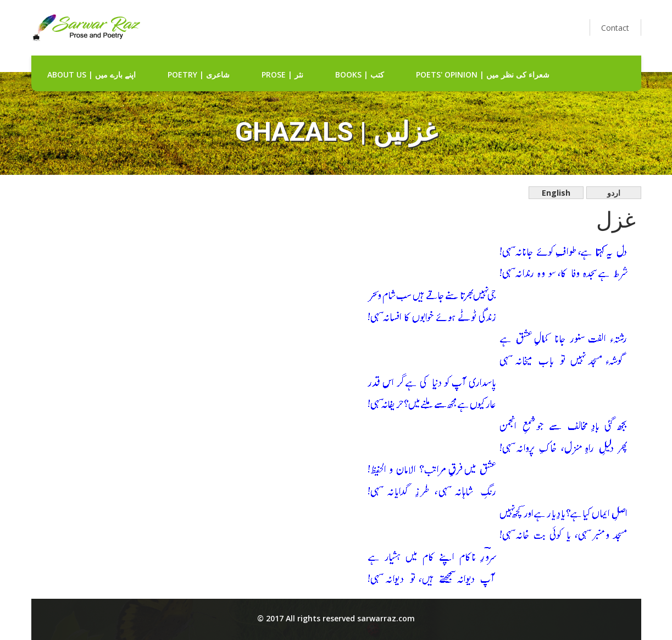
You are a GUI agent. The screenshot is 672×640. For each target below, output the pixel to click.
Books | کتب (360, 75)
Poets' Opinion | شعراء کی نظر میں (483, 75)
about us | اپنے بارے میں (91, 75)
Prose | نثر (282, 75)
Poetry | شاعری (199, 75)
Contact (615, 28)
